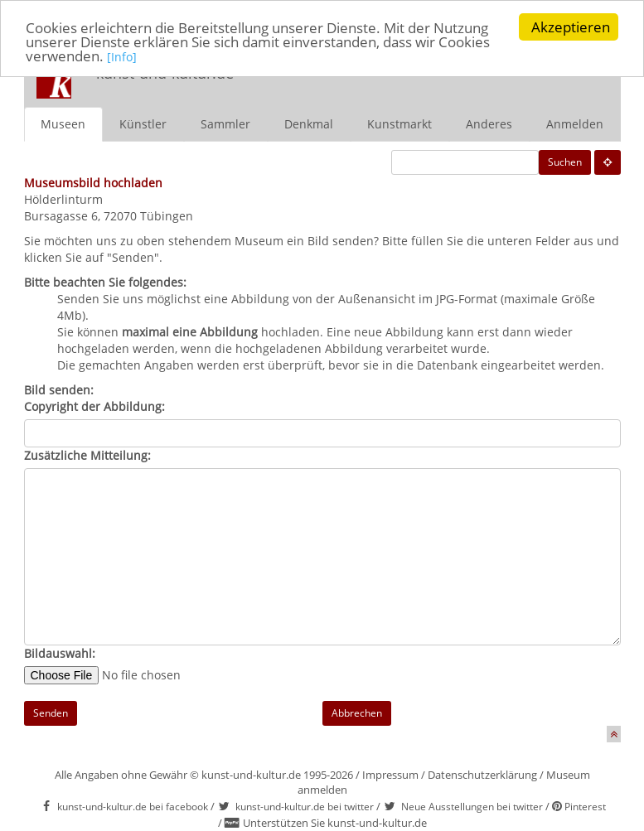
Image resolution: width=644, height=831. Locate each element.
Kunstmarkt (399, 124)
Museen (63, 124)
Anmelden (575, 124)
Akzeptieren (571, 27)
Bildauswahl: (60, 653)
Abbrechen (357, 713)
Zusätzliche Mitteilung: (87, 455)
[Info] (122, 57)
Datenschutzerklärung (482, 775)
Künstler (143, 124)
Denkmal (309, 124)
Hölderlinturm (63, 199)
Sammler (225, 124)
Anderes (489, 124)
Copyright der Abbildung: (94, 406)
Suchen (565, 162)
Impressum (390, 775)
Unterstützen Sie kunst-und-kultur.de (335, 823)
